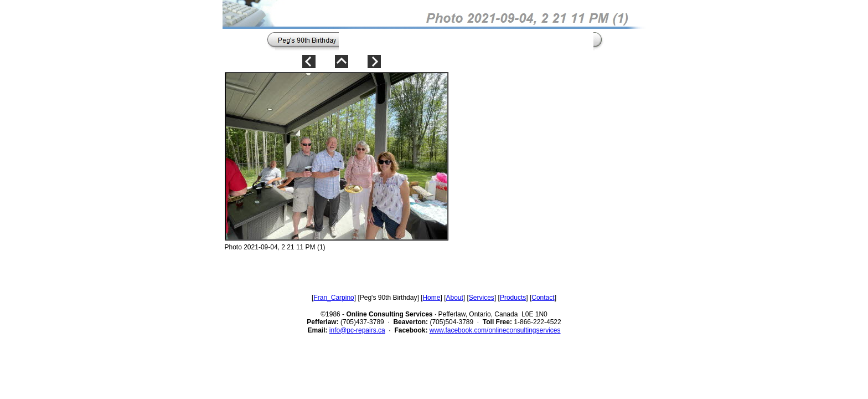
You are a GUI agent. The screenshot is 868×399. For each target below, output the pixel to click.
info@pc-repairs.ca (357, 330)
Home (431, 298)
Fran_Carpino (334, 298)
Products (513, 298)
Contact (543, 298)
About (454, 298)
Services (482, 298)
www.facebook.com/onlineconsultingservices (495, 330)
